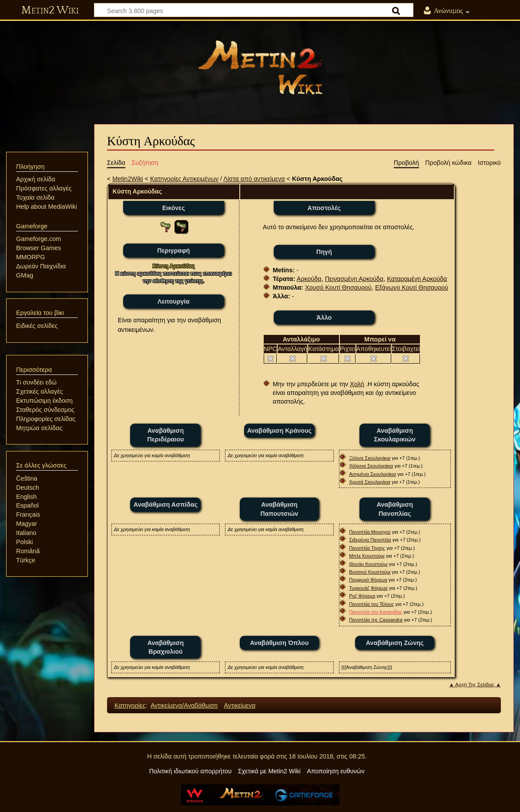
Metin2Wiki (127, 179)
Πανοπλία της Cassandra (376, 620)
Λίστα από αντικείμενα (254, 179)
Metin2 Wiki (50, 10)
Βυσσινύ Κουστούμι (370, 572)
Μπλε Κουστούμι (367, 556)
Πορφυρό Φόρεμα (368, 580)
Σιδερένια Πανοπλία (370, 540)
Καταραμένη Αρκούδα (417, 279)
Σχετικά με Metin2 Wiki (269, 771)
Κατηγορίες (130, 705)
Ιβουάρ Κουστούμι (368, 564)
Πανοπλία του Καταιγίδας (376, 612)
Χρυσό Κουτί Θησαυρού (338, 287)
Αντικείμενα (240, 705)
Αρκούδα (309, 279)
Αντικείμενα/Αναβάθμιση (184, 705)
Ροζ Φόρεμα (362, 596)
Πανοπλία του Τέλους (371, 604)
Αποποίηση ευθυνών (336, 771)
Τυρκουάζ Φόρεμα (368, 588)
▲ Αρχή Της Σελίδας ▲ (475, 685)
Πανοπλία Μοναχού (370, 532)
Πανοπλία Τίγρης (367, 548)
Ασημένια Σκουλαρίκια (372, 474)
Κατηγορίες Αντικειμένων (184, 179)
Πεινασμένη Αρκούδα (354, 279)
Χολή (357, 384)
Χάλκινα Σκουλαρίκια (371, 466)
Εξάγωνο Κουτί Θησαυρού (412, 287)
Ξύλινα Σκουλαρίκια (370, 458)
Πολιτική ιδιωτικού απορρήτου (191, 771)
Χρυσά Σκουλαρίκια (370, 482)
